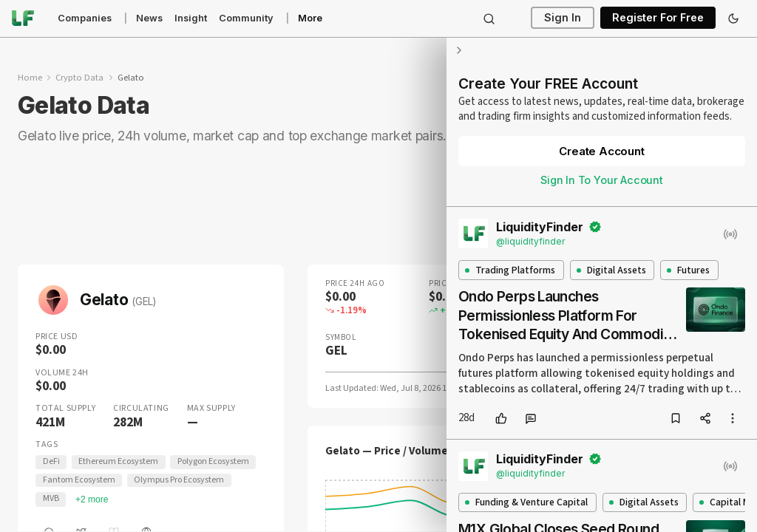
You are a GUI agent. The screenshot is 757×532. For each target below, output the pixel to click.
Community (246, 18)
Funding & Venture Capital (526, 502)
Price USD (57, 337)
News (149, 18)
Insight (191, 18)
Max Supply (211, 409)
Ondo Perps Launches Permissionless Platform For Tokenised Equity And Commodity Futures (567, 316)
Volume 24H (62, 373)
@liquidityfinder (530, 241)
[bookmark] (676, 418)
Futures (688, 270)
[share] (705, 418)
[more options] (733, 418)
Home (30, 78)
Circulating (141, 409)
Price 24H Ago (355, 283)
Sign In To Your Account (602, 180)
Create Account (601, 151)
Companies (85, 18)
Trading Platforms (510, 270)
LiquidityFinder (540, 227)
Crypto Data (79, 78)
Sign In (563, 18)
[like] (501, 418)
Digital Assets (611, 270)
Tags (47, 445)
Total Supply (65, 409)
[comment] (531, 418)
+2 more (92, 499)
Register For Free (658, 18)
